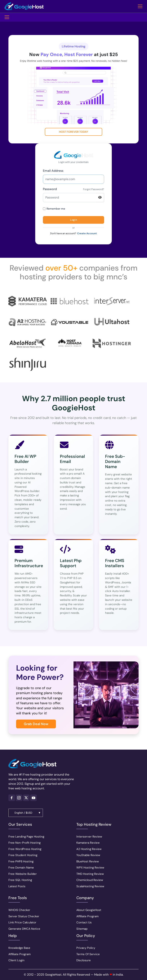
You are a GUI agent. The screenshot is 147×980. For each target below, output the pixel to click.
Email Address (53, 171)
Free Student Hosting (23, 855)
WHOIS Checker (19, 910)
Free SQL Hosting (20, 880)
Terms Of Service (88, 954)
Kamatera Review (88, 843)
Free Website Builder (23, 874)
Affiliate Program (20, 954)
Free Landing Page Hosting (26, 837)
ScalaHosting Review (90, 886)
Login (73, 220)
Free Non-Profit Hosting (24, 843)
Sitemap (82, 929)
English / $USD (23, 813)
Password (50, 189)
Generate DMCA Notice (24, 929)
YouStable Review (88, 855)
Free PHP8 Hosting (21, 861)
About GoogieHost (89, 910)
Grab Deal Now (36, 724)
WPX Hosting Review (90, 868)
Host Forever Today (73, 132)
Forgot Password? (94, 189)
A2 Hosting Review (89, 849)
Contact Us (84, 922)
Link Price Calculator (22, 922)
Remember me (54, 209)
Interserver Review (89, 837)
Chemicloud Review (90, 880)
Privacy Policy (86, 948)
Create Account (87, 233)
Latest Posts (17, 886)
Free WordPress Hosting (25, 849)
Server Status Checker (24, 916)
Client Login (16, 960)
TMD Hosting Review (90, 874)
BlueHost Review (88, 861)
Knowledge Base (19, 948)
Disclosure (84, 960)
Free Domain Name (21, 868)
